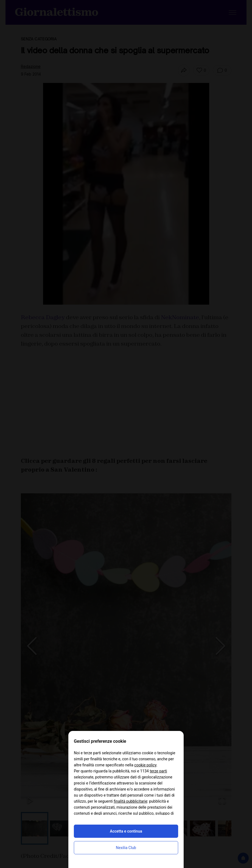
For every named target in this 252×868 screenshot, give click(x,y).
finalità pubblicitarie (130, 801)
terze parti (158, 771)
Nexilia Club (126, 848)
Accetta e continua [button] (126, 831)
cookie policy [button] (145, 765)
